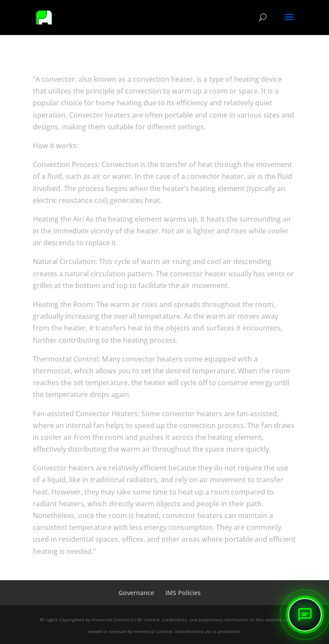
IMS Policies (183, 593)
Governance (136, 593)
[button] (305, 615)
